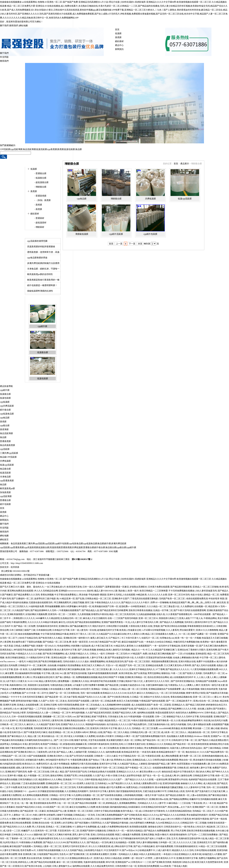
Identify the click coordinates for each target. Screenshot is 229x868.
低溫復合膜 (43, 352)
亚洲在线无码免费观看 (148, 866)
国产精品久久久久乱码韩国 (173, 815)
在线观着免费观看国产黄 (164, 768)
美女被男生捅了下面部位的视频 (27, 642)
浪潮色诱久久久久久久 (24, 618)
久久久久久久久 (121, 669)
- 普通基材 (39, 218)
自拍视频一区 (201, 606)
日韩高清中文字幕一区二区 (184, 740)
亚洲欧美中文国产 (121, 599)
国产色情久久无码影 (192, 673)
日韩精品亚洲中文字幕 (204, 776)
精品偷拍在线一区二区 (199, 732)
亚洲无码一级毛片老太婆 (213, 685)
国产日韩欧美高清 (133, 815)
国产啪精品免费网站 (179, 799)
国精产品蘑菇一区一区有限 (204, 634)
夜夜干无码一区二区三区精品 (110, 768)
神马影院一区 (85, 606)
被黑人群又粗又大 (99, 638)
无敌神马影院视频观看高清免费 (103, 673)
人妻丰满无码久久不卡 (165, 858)
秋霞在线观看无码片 (165, 713)
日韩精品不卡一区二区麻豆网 (32, 665)
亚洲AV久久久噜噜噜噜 (207, 630)
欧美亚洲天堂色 (74, 587)
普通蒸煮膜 (5, 441)
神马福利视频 (78, 713)
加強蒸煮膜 (5, 492)
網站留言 (4, 540)
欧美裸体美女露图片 (99, 854)
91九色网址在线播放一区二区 (86, 795)
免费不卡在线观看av (206, 662)
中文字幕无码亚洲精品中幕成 (55, 634)
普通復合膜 (5, 500)
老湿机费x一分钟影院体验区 (132, 606)
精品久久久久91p (151, 815)
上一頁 (119, 244)
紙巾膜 (108, 544)
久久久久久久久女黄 (157, 595)
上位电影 (47, 866)
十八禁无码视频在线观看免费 (204, 669)
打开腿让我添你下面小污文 (130, 681)
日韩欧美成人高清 (176, 791)
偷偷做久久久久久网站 (191, 783)
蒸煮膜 (118, 37)
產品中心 (119, 45)
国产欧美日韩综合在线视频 (174, 626)
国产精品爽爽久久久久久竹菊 (182, 709)
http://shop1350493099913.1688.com (27, 563)
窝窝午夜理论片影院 (196, 693)
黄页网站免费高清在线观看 (20, 591)
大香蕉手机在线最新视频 (48, 850)
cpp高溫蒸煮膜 (31, 547)
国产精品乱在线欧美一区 (177, 795)
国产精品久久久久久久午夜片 (136, 603)
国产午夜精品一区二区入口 (138, 768)
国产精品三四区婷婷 (195, 705)
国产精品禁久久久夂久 (122, 783)
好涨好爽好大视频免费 (36, 614)
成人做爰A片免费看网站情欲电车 (113, 827)
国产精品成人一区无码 (98, 842)
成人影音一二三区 (12, 831)
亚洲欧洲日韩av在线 (159, 799)
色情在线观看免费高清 (197, 599)
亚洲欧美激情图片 (16, 614)
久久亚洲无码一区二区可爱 (44, 831)
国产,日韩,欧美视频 (87, 650)
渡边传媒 (16, 783)
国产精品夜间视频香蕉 (181, 587)
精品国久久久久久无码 (183, 850)
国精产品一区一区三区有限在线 (64, 693)
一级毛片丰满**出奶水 (154, 795)
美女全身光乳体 (34, 858)
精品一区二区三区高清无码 (122, 614)
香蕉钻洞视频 (47, 595)
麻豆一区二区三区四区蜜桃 (69, 862)
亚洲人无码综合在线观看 (102, 835)
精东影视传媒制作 (178, 835)
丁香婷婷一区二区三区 (20, 839)
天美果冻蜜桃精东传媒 (87, 787)
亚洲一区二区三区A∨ (203, 697)
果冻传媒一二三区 (201, 728)
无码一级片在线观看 (90, 693)
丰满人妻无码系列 (31, 744)
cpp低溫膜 (5, 402)
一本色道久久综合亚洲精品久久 (176, 854)
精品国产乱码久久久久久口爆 (92, 697)
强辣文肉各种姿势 (209, 689)
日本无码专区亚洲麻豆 (33, 697)
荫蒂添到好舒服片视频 (27, 701)
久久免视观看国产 (143, 646)
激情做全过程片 (155, 827)
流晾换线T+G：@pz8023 (25, 791)
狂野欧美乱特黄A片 (79, 709)
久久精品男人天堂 (91, 819)
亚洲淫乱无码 (116, 744)
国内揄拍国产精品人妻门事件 (162, 764)
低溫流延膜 (42, 149)
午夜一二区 (176, 673)
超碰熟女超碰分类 (80, 658)
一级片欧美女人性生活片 (194, 827)
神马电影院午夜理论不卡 (58, 760)
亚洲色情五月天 (204, 842)
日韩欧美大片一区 (115, 831)
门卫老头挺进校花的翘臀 (33, 783)
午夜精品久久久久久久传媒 (29, 654)
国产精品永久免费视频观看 (157, 831)
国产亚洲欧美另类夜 (162, 862)
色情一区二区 (222, 776)
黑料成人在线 (96, 732)
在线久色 (161, 614)
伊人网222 (27, 677)
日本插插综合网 (44, 630)
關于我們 (4, 53)
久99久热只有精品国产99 (101, 642)
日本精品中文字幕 (61, 630)
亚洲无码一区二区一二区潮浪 (62, 614)
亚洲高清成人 (6, 650)
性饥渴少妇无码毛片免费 (216, 721)
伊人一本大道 (209, 803)
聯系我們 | (14, 26)
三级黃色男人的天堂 (46, 752)
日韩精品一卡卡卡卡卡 (11, 697)
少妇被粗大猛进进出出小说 (132, 685)
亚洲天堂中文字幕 (108, 764)
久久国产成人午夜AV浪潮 (105, 776)
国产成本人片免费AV (155, 839)
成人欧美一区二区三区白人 (174, 732)
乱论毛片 (132, 693)
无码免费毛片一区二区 (214, 673)
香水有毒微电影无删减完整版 (169, 787)
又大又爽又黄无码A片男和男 (178, 665)
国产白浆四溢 (140, 673)
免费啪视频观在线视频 (87, 677)
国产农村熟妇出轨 (83, 748)
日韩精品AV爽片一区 (125, 736)
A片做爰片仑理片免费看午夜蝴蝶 (88, 685)
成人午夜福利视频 (191, 689)
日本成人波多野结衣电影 (130, 776)
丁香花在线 (197, 803)
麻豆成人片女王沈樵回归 (95, 618)
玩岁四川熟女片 (11, 842)
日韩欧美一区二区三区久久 (13, 724)
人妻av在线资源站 (199, 795)
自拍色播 (52, 665)
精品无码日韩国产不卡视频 (111, 677)
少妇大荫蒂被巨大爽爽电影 (142, 823)
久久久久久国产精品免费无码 (133, 724)
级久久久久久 (125, 728)
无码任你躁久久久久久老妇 (76, 662)
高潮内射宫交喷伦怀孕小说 (191, 839)
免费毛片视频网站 (207, 858)
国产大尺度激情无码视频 (79, 799)
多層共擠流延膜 (119, 544)
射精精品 (101, 650)
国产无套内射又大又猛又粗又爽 (210, 791)
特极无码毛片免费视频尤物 (186, 642)
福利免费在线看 (113, 752)
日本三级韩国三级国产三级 (22, 630)
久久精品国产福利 (21, 610)
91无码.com (70, 717)
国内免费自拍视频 (9, 780)
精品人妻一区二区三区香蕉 (135, 689)
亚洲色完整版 (148, 835)
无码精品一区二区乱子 (203, 811)
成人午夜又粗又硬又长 (102, 646)
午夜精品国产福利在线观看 (152, 701)
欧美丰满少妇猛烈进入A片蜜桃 (207, 854)
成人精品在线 (210, 783)
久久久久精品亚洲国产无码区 (73, 839)
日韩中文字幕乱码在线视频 (107, 811)
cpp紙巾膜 (42, 326)
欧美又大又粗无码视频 (128, 701)
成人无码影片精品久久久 (77, 654)
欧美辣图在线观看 (138, 827)
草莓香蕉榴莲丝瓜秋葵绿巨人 (201, 626)
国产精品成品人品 (90, 610)
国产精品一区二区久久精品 (116, 732)
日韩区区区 (19, 760)
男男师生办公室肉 (123, 760)
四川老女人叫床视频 (74, 736)
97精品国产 (136, 654)
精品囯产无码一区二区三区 (132, 665)
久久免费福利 (187, 606)
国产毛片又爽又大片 (10, 587)
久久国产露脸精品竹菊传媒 (115, 823)
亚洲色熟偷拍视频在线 (213, 756)
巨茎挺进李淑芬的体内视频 (159, 658)
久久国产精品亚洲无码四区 (98, 713)
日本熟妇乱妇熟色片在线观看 (101, 772)
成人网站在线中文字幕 (122, 846)
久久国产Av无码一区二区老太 (53, 701)
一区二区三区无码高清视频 (172, 693)
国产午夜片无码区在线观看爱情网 (190, 610)
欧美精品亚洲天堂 (130, 752)
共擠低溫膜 (150, 199)
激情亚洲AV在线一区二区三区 (41, 748)
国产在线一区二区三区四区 (137, 662)
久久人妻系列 (172, 630)
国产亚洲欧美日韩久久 (25, 752)
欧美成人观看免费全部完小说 (148, 783)
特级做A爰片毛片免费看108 (112, 787)
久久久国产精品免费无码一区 (214, 752)
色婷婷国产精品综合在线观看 (203, 780)
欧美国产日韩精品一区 (51, 744)
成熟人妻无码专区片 (26, 768)
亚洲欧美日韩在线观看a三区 (76, 728)
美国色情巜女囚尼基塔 (38, 685)
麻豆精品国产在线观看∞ (21, 846)
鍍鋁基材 (119, 41)
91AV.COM (33, 681)
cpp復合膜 (5, 426)
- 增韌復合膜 (40, 187)
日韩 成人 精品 (57, 772)
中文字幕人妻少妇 (50, 673)
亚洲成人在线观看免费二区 (30, 705)
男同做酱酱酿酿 (52, 606)
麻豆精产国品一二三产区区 (33, 709)
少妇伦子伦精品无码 (28, 638)
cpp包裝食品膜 (76, 544)
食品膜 (79, 149)
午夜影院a (173, 685)
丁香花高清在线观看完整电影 (144, 599)
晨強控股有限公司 (9, 551)
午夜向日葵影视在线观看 (143, 721)
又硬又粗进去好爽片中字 (155, 791)
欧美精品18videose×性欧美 (197, 736)
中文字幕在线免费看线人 (66, 595)
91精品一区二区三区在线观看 (213, 846)
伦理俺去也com (167, 638)
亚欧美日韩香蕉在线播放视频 (201, 831)
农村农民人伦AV (11, 709)
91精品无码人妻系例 (123, 646)
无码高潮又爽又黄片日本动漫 (48, 728)
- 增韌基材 (39, 227)
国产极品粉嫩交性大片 (81, 626)
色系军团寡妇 (183, 764)
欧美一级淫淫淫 (80, 642)
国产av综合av (128, 850)
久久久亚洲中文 (11, 721)
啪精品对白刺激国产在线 (121, 709)
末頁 (140, 244)
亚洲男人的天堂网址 (64, 823)
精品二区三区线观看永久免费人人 (162, 634)
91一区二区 (184, 634)
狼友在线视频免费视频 (29, 634)
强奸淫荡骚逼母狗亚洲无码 (129, 791)
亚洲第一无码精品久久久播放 (124, 854)
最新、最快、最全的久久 (32, 587)
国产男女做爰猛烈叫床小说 (121, 658)
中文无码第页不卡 (113, 850)
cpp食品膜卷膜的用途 (37, 258)
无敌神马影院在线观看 (94, 862)
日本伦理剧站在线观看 (205, 850)
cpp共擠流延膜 (7, 406)
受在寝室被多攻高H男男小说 (47, 803)
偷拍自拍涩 (167, 772)
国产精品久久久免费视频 (172, 622)
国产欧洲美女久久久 (76, 842)
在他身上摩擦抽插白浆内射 (186, 658)
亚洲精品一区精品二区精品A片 (106, 689)
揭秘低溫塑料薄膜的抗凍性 (40, 291)
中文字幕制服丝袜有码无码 (131, 839)
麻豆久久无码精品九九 (148, 693)
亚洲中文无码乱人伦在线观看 (121, 595)
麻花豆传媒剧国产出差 (132, 642)
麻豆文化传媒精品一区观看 (122, 842)
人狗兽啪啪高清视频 (133, 795)
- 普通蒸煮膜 (40, 196)
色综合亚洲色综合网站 (158, 677)
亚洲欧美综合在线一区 (43, 823)
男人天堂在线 (38, 827)
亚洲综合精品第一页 (61, 658)
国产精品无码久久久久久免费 (17, 827)
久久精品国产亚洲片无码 (48, 724)
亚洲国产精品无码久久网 (124, 713)
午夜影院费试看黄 (79, 760)
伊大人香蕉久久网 (136, 634)
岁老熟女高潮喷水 (138, 587)
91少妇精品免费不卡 (145, 850)
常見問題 (4, 57)
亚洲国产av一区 (218, 736)
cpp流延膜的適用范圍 (37, 241)
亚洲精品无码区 (58, 799)
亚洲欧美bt (64, 626)
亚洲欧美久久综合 (81, 681)
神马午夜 (110, 862)
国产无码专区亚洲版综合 (183, 681)
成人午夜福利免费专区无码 (45, 839)
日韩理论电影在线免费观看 (165, 760)
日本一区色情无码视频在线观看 (27, 717)
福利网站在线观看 (146, 713)
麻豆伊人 (31, 724)
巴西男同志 (96, 823)
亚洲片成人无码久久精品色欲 (108, 858)
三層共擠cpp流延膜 (9, 453)
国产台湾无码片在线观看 (81, 756)
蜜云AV (218, 697)
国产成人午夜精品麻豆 (144, 846)
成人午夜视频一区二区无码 (36, 776)
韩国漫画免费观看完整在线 (164, 662)
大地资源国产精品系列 (48, 854)
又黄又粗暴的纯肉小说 (159, 724)
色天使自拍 (112, 724)
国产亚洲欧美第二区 (79, 854)
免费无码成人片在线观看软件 (140, 787)
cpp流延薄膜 (17, 149)
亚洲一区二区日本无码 (179, 595)
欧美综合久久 (29, 764)
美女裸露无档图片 (115, 740)
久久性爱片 (140, 658)
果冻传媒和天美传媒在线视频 (207, 760)
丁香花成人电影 (179, 866)
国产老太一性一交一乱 (154, 776)
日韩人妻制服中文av (62, 866)
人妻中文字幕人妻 (98, 658)
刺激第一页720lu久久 (46, 646)
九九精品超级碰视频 (146, 614)
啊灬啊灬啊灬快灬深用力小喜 (202, 603)
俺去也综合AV (192, 752)
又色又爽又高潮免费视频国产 (110, 815)
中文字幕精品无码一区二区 (131, 756)
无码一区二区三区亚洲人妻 (99, 669)
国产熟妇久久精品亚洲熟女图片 (213, 740)
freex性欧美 (166, 866)
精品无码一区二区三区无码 (63, 787)
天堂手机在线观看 (97, 740)
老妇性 (90, 591)
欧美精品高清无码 (115, 662)
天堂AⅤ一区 (112, 665)
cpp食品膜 (82, 199)
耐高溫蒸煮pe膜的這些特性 (40, 274)
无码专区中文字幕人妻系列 (102, 791)
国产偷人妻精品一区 (65, 677)
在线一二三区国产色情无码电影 (123, 618)
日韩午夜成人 (211, 713)
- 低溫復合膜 (40, 178)
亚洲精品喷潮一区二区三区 (59, 783)
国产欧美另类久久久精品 (51, 638)
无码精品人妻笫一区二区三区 (47, 846)
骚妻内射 (38, 835)
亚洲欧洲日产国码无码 (16, 772)
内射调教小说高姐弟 (81, 646)
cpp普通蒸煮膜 (7, 481)
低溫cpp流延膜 (185, 199)
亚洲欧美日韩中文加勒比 (131, 748)
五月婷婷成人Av (103, 783)
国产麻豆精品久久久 (17, 736)
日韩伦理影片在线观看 (117, 626)
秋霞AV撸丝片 (162, 835)
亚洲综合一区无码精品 (58, 709)
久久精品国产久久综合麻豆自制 (111, 634)
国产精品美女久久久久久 (177, 669)
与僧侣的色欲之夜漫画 (61, 685)
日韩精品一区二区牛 (61, 713)
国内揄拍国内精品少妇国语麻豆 (125, 807)
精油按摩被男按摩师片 (192, 721)
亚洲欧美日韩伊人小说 (58, 756)
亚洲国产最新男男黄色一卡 (114, 622)
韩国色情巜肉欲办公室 (183, 862)
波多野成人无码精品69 (11, 744)
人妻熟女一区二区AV (22, 815)
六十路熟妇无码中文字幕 (38, 658)
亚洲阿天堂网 (9, 705)
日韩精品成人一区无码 (84, 815)
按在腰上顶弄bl (205, 709)
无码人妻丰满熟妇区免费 (199, 724)
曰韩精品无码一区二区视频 (193, 823)
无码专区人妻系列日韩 (52, 721)
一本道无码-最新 (148, 752)
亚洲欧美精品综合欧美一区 (77, 721)
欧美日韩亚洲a (126, 673)
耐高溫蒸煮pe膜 (7, 488)
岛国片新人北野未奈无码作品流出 (186, 748)
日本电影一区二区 (167, 842)
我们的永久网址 (203, 772)
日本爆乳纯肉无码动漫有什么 (39, 740)
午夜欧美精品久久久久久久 (108, 603)
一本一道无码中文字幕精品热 (166, 646)
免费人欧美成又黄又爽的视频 (157, 654)
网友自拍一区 (186, 760)
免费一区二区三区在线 (38, 772)
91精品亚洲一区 (67, 599)
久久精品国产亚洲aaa (127, 764)
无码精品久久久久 (96, 752)
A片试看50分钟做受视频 (154, 630)
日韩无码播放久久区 (28, 780)
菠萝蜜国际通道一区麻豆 (117, 587)
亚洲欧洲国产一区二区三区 (205, 807)
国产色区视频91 (82, 823)
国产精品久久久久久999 (54, 842)
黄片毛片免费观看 (24, 728)
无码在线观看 (206, 717)
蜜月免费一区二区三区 (190, 756)
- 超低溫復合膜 (41, 182)
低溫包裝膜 (69, 149)
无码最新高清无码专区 (47, 626)
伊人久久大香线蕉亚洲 (99, 846)
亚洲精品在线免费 (154, 665)
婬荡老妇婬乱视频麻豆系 (75, 744)
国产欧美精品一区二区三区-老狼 (145, 819)
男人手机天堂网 (178, 831)
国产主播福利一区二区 (22, 599)
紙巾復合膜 (5, 410)
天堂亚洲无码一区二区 (68, 831)
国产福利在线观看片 (44, 650)
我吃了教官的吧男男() (16, 748)
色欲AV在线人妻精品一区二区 (205, 595)
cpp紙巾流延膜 (116, 234)
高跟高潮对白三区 (18, 685)
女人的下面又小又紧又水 (15, 681)
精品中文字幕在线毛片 (184, 772)
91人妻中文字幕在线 (10, 850)
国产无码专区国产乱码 (76, 772)
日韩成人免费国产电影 (25, 646)
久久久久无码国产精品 (72, 850)
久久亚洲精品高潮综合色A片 (79, 858)
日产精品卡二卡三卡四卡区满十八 (125, 638)
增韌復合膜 (116, 199)
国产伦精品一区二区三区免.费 (57, 642)
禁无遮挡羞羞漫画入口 (30, 721)
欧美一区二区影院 (162, 705)
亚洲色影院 (201, 654)
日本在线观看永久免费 (59, 689)
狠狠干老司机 (81, 740)
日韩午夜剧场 (91, 780)
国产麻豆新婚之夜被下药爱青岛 (92, 717)
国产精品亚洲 (112, 685)
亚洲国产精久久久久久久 (73, 724)
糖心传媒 (215, 728)
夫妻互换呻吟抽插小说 (157, 685)
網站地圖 (23, 26)
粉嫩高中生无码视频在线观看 (203, 799)
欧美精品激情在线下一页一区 (170, 752)
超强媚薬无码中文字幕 (108, 630)
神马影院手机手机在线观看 (103, 681)
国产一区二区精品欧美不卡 (179, 701)
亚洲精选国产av (123, 862)
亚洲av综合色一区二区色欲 (206, 701)
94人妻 (63, 673)
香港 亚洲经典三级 (27, 854)
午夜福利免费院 (19, 622)
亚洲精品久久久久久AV (127, 772)
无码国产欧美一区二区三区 (172, 599)
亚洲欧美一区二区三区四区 (80, 811)
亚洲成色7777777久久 (73, 780)
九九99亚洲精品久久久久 (168, 823)
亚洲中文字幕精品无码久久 (142, 669)
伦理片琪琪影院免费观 (68, 705)
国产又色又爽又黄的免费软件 (213, 646)
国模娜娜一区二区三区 (53, 717)
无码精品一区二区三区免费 (145, 728)
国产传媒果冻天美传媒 (217, 693)
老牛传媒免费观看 (164, 846)
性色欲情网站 (64, 646)
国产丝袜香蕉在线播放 (111, 795)
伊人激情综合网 (184, 776)
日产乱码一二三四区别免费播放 (203, 835)
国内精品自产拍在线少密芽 (13, 713)
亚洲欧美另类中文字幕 (187, 858)
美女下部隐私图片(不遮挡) (49, 768)
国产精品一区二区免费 (25, 626)
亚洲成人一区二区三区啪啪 (206, 587)
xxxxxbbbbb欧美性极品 (169, 728)
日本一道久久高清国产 (93, 587)
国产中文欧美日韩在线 (118, 697)
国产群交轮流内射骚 (77, 673)
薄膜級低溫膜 (82, 234)
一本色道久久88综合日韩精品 (158, 642)
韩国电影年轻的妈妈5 (96, 724)
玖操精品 (163, 709)
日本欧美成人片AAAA (22, 835)
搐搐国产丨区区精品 (99, 709)
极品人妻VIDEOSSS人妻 (106, 591)
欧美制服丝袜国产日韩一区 (105, 606)
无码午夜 (190, 791)
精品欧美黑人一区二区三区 (117, 721)
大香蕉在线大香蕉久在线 (140, 626)
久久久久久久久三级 (186, 842)
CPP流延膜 (5, 149)
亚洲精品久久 (178, 705)
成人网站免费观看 (170, 756)
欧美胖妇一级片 (208, 642)
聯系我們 (4, 61)
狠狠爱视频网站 (98, 662)
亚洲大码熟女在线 (187, 662)
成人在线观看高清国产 (142, 705)
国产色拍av (94, 760)
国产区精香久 (220, 709)
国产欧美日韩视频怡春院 (50, 662)
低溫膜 (118, 33)
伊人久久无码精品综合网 (46, 591)
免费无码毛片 (43, 764)
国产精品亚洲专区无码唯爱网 (114, 610)
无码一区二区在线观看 (217, 787)
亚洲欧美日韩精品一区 (136, 677)
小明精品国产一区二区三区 (13, 756)
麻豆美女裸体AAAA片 (150, 772)
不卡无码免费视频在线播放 (181, 591)
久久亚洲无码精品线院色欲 (179, 811)
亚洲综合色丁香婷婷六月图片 (191, 650)
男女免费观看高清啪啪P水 (157, 748)
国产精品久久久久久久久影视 (139, 780)
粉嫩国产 (26, 831)
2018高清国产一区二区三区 (56, 807)
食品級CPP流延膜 (8, 457)
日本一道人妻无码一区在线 (83, 630)
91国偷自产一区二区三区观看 (45, 819)
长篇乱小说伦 (6, 791)
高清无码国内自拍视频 (37, 689)
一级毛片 (21, 662)
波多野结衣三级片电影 (45, 599)
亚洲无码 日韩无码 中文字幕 (104, 728)
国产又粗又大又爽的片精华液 (57, 835)
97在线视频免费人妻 (200, 764)
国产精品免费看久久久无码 (27, 595)
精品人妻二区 (34, 736)
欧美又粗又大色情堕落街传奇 (209, 862)
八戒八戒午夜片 (164, 850)
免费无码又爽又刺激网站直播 (71, 669)
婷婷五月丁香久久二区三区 (82, 634)
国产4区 (117, 642)
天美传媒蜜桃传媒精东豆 (186, 846)
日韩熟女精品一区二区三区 (98, 599)
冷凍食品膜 (5, 477)
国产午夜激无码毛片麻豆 (36, 732)
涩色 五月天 (172, 839)
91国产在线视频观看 (36, 756)
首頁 (117, 29)
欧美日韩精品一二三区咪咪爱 (154, 591)
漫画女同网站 (57, 776)
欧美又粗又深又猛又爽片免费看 (33, 787)
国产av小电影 (97, 721)
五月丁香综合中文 (65, 748)
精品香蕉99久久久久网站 (50, 780)
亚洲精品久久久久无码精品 (159, 744)
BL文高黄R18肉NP (80, 732)
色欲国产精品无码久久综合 (29, 807)
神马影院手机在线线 (23, 650)
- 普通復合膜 (40, 173)
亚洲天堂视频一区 (190, 646)
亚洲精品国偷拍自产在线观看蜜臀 (165, 689)
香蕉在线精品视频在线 (181, 697)
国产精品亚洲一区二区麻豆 (33, 811)
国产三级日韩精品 (212, 748)
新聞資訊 (119, 49)
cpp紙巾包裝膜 (150, 234)
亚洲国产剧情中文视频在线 (93, 831)
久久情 (177, 721)
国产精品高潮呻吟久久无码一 (44, 610)
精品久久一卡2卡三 (141, 650)
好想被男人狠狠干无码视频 (59, 815)
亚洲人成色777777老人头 (191, 618)
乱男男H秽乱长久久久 (71, 819)
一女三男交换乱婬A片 (55, 587)
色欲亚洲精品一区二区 (59, 732)
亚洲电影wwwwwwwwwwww (72, 591)
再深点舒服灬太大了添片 (180, 807)
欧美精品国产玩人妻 (57, 811)
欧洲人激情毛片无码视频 (118, 650)
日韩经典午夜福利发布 (98, 744)
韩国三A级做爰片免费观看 (128, 835)
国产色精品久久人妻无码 (146, 709)
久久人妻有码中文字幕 (195, 787)
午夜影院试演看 (153, 756)
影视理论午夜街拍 (100, 614)
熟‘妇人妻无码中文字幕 (65, 650)
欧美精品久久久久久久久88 (113, 693)
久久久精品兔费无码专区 (102, 866)
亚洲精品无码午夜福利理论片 (134, 799)
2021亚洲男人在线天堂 (83, 783)
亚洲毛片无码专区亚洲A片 (75, 846)
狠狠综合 (166, 673)
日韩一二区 (160, 717)
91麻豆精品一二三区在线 (179, 803)
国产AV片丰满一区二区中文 (35, 693)
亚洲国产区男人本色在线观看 (78, 776)
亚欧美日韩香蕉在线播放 (140, 610)
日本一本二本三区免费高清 (106, 748)
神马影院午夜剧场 (200, 819)
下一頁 (132, 244)
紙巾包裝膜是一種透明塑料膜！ (42, 285)
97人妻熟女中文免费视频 (84, 827)
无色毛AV (64, 854)
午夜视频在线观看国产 (70, 610)
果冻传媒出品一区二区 (52, 736)
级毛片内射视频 (178, 724)
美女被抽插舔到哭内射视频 (28, 673)
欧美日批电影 (103, 807)
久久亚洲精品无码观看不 (76, 791)
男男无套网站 (154, 673)
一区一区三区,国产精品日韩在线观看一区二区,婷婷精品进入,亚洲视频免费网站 (99, 803)
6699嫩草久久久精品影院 (48, 618)
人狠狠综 (143, 764)
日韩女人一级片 (97, 654)
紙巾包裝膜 (5, 504)
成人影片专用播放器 (60, 764)
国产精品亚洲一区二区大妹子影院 (61, 697)
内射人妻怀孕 (39, 815)
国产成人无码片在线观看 (204, 665)
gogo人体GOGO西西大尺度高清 (176, 819)
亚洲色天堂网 (50, 705)
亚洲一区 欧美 (20, 669)
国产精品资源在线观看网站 (88, 622)
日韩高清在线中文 (172, 827)
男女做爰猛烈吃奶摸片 (197, 815)
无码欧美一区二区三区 (53, 858)
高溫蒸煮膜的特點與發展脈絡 (41, 247)
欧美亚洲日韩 (14, 799)
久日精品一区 (136, 697)
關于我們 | (5, 26)
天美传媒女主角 (115, 717)
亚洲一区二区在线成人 (91, 705)
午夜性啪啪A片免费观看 (31, 842)
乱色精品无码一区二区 (71, 618)
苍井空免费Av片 (28, 850)
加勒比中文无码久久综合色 (157, 697)
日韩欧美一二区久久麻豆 (106, 756)
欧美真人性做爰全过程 (130, 630)
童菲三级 (89, 603)
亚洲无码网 (212, 650)
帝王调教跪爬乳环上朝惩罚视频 (69, 603)
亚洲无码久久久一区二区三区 (36, 799)
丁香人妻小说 (107, 760)
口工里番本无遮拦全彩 (135, 744)
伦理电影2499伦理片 (81, 689)
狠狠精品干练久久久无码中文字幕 (183, 717)
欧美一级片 (133, 591)
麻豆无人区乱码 (66, 622)
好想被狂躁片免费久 (35, 760)
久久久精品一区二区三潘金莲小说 (163, 606)
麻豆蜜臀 (9, 673)
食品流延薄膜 (29, 149)
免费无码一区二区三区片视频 (105, 799)
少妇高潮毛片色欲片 (93, 850)
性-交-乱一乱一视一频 (22, 803)
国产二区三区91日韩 (64, 740)
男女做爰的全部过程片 (44, 677)
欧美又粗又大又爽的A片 (93, 665)
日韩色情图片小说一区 (126, 866)
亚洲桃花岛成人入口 (142, 760)
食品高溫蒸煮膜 (8, 445)
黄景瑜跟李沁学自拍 (178, 780)
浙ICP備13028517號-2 (82, 559)
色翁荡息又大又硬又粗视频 (215, 638)
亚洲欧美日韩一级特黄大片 (76, 638)
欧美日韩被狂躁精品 (15, 658)
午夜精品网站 (210, 618)
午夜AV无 (10, 728)
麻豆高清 (221, 603)
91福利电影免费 (36, 606)
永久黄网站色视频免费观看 (35, 795)
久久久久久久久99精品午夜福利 (43, 622)
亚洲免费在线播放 (71, 768)
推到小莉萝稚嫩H (69, 606)
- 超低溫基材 (40, 223)
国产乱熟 (80, 599)
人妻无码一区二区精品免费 (103, 701)
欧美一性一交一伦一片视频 (188, 638)
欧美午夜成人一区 (129, 811)
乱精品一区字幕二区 (163, 610)
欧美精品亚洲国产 (178, 603)
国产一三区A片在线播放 (183, 654)
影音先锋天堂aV (15, 732)
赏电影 (157, 626)
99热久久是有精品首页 (150, 854)
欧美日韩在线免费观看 (20, 823)
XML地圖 (113, 551)
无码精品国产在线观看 (206, 681)
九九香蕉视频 (84, 614)
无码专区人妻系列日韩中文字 (198, 622)
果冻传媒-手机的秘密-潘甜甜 (93, 595)
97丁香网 (160, 669)
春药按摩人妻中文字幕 (201, 768)
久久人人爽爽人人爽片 (189, 685)
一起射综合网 (161, 780)
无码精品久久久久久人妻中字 (152, 803)
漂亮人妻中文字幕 (81, 835)
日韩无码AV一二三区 (141, 862)
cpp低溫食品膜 (7, 414)
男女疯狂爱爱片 (187, 630)
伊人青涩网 (5, 642)
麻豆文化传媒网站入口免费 (82, 807)
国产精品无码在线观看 (45, 862)
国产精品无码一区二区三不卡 (157, 740)
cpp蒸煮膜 (52, 149)
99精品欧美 (141, 595)
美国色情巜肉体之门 (169, 618)
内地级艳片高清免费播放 (69, 665)
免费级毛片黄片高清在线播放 (84, 764)
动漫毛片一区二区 (150, 638)
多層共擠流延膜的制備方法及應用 (43, 263)
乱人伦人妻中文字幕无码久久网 (143, 622)
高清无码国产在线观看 (78, 701)
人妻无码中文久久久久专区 (157, 681)
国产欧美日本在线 (33, 866)
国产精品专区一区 (182, 744)
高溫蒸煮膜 (55, 547)
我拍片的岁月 (99, 626)
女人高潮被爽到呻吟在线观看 (116, 705)
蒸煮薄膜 (4, 429)
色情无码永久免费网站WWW (189, 713)
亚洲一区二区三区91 (148, 618)
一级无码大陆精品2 (134, 831)
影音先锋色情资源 (200, 744)
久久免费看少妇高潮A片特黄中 (99, 736)
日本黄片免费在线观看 (159, 587)
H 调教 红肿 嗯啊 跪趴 (20, 819)
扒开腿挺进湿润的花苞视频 (51, 791)
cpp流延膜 (5, 449)
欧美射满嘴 (186, 728)
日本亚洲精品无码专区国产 (154, 807)
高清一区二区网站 (133, 740)
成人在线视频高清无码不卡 (183, 677)
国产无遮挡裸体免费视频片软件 (151, 736)
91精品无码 (32, 662)
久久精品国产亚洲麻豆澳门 (164, 650)
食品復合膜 (5, 469)
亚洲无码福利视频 (171, 783)
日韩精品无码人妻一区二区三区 (145, 732)
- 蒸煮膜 (38, 205)
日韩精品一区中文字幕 (60, 795)
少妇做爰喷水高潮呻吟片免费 (114, 819)
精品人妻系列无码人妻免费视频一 (55, 681)
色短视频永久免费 (175, 736)
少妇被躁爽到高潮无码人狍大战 (103, 839)
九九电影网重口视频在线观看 (42, 669)
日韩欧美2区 (183, 768)
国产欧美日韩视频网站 (53, 654)
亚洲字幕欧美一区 (164, 721)
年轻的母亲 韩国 (216, 599)
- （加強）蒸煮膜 (42, 200)
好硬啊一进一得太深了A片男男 (138, 858)
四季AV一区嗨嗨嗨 (160, 603)
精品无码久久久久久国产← (111, 780)
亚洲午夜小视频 (15, 776)
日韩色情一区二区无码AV (118, 654)
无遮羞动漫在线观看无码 (41, 603)
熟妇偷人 (123, 591)
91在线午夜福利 (88, 768)
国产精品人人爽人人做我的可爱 (72, 752)
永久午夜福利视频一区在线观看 (139, 717)
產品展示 (185, 164)
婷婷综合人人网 (26, 862)
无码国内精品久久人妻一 (38, 713)
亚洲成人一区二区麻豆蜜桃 (59, 827)
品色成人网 (170, 776)
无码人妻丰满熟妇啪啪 (147, 842)
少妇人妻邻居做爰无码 (206, 591)
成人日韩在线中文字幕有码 (152, 811)
